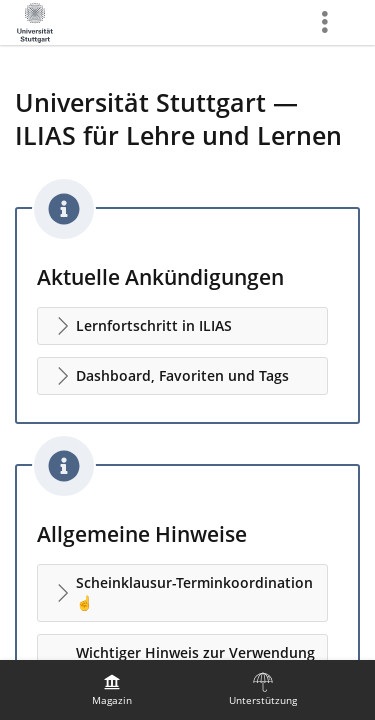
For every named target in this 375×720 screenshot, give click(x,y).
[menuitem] (112, 690)
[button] (182, 326)
